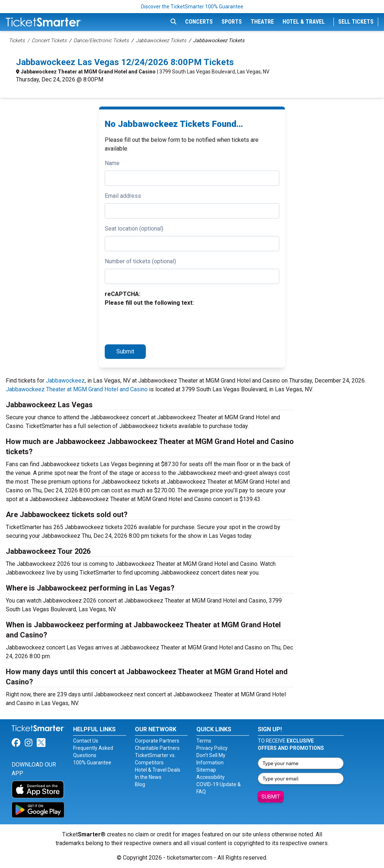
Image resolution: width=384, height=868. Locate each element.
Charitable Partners (157, 748)
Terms (204, 741)
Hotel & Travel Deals (158, 770)
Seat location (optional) (134, 229)
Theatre (262, 22)
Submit (125, 351)
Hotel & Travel (304, 22)
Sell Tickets (356, 22)
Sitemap (206, 770)
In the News (148, 777)
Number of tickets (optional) (140, 261)
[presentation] (160, 324)
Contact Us (86, 741)
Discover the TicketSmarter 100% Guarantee (192, 7)
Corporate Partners (157, 741)
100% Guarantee (92, 763)
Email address (123, 196)
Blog (140, 784)
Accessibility (211, 777)
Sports (232, 22)
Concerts (199, 22)
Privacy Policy (212, 748)
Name (112, 163)
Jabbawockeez (65, 381)
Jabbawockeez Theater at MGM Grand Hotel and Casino (88, 72)
